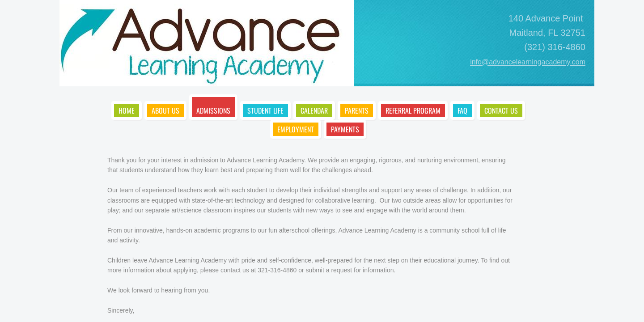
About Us (165, 110)
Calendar (314, 110)
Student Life (265, 110)
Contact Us (501, 110)
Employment (296, 129)
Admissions (213, 110)
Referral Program (413, 110)
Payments (345, 129)
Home (127, 110)
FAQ (462, 110)
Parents (357, 110)
